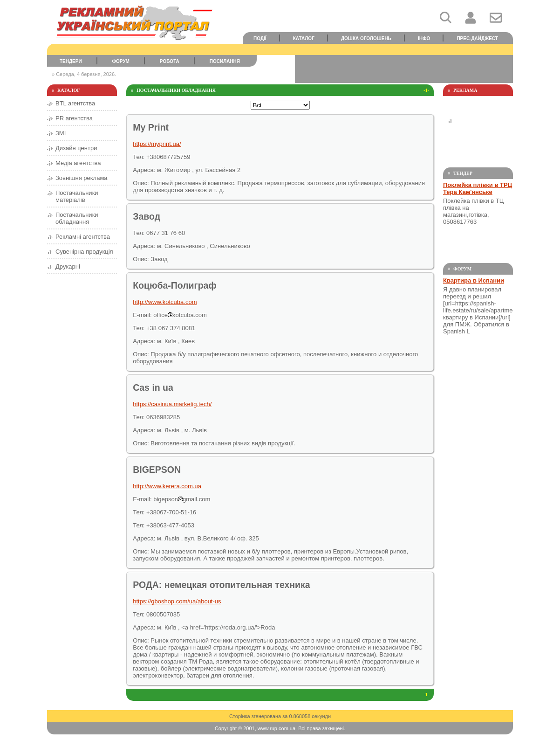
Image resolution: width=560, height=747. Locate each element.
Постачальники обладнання (77, 218)
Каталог (304, 38)
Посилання (225, 61)
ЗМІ (61, 133)
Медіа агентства (78, 163)
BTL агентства (75, 103)
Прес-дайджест (477, 38)
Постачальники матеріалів (77, 196)
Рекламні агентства (83, 237)
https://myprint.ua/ (157, 144)
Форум (121, 61)
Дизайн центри (76, 148)
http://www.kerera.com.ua (167, 486)
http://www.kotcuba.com (165, 302)
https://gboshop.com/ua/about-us (177, 601)
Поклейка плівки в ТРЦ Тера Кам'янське (478, 188)
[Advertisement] (404, 69)
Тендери (71, 61)
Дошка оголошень (366, 38)
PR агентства (74, 118)
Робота (170, 61)
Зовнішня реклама (82, 178)
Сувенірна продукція (84, 252)
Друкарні (68, 266)
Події (260, 38)
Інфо (424, 38)
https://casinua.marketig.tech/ (172, 404)
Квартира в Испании (474, 280)
